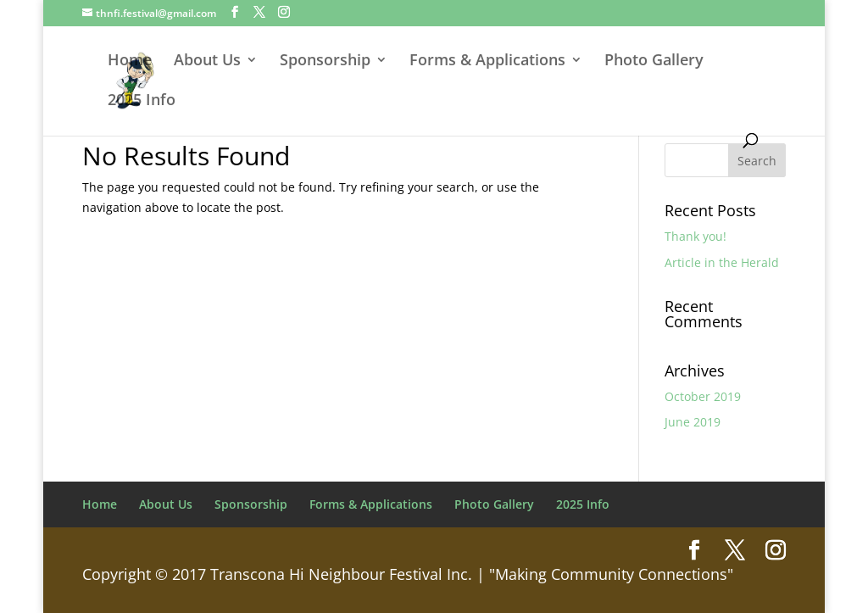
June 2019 (693, 422)
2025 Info (142, 101)
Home (130, 61)
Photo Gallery (654, 61)
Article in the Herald (722, 262)
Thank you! (696, 236)
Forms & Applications (487, 61)
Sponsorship (325, 61)
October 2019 (703, 396)
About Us (207, 61)
